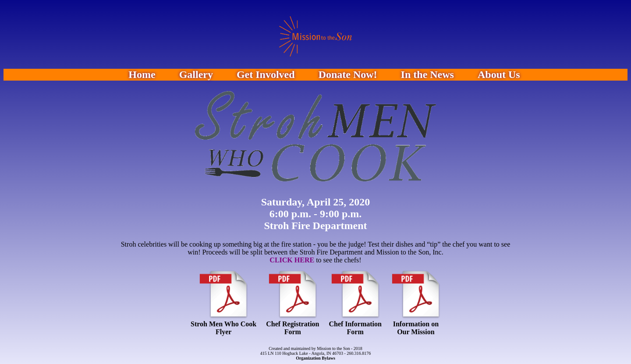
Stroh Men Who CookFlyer (223, 328)
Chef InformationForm (355, 328)
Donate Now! (348, 74)
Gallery (196, 74)
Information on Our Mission (416, 328)
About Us (499, 74)
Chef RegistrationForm (292, 328)
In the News (427, 74)
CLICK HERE (292, 260)
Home (142, 74)
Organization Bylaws (315, 358)
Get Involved (266, 74)
